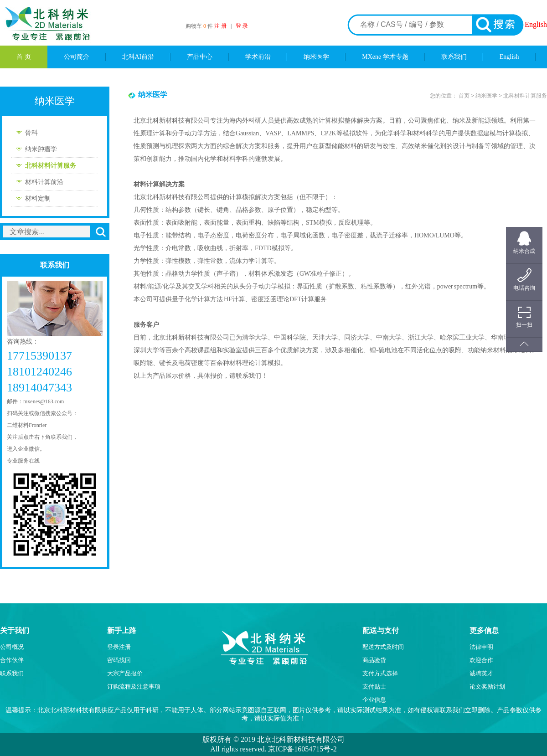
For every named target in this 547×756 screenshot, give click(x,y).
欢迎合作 (481, 660)
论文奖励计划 (487, 687)
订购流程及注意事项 (134, 687)
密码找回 (119, 660)
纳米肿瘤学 (41, 149)
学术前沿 (258, 57)
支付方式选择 (380, 673)
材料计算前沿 (44, 182)
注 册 (220, 26)
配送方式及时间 (383, 647)
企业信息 (374, 700)
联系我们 (454, 57)
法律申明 (481, 647)
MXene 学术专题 (385, 57)
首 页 (24, 57)
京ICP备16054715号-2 (301, 749)
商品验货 (374, 660)
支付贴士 (374, 687)
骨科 (31, 133)
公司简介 (77, 57)
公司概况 (12, 647)
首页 (464, 96)
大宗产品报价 (125, 673)
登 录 (242, 26)
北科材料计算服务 (51, 166)
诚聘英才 (481, 673)
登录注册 (119, 647)
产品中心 (200, 57)
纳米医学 (316, 57)
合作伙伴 (12, 660)
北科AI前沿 (138, 57)
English (536, 24)
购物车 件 (200, 26)
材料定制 (38, 198)
